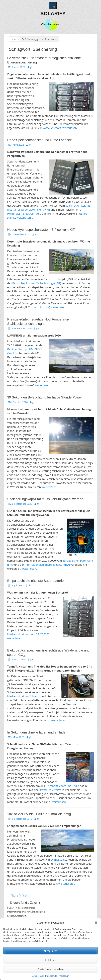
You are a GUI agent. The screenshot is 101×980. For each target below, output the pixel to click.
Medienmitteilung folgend (23, 696)
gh (31, 67)
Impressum (64, 976)
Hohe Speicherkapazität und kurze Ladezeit (40, 140)
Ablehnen (50, 960)
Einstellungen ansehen (51, 969)
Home (15, 39)
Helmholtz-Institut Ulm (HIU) (25, 214)
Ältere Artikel (17, 895)
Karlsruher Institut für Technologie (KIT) (37, 283)
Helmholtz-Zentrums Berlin (62, 786)
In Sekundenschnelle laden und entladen (37, 732)
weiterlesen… (71, 128)
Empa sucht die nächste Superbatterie (36, 581)
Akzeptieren (50, 951)
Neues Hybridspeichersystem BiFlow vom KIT (41, 230)
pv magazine (58, 860)
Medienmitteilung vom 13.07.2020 (28, 634)
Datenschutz (38, 976)
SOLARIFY (53, 13)
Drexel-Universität (50, 790)
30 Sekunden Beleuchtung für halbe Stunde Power (45, 397)
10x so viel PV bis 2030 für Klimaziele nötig (39, 814)
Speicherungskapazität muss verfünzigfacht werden (45, 499)
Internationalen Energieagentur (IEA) (47, 565)
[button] (96, 923)
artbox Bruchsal (40, 307)
